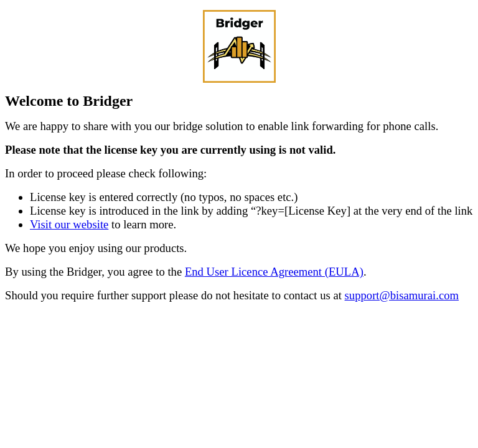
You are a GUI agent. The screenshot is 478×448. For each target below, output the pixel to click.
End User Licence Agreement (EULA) (274, 272)
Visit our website (69, 224)
